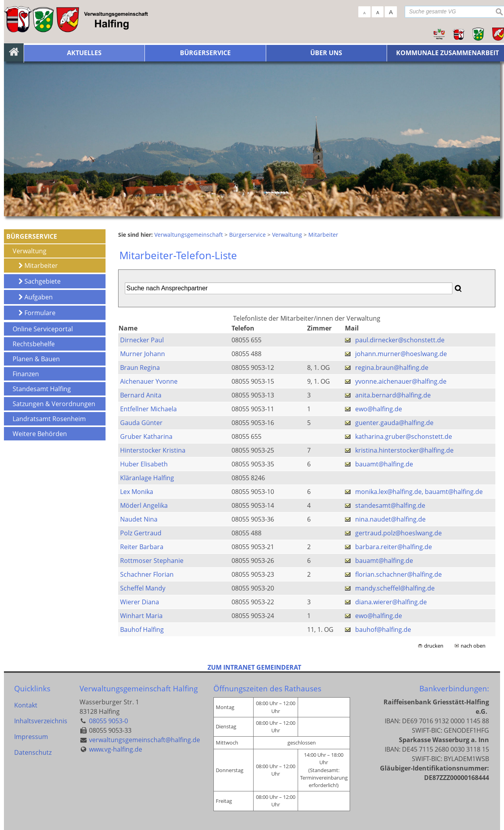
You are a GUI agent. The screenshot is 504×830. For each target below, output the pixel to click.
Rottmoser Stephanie (152, 561)
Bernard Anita (141, 395)
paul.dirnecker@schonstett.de (400, 340)
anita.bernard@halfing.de (393, 395)
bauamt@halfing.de (384, 464)
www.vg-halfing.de (116, 749)
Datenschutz (33, 752)
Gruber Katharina (146, 436)
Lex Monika (137, 492)
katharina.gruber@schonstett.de (404, 436)
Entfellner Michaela (148, 409)
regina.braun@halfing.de (392, 368)
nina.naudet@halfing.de (390, 519)
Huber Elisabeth (144, 464)
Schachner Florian (147, 574)
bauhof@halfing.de (383, 629)
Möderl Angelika (144, 505)
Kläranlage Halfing (147, 478)
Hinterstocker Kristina (153, 450)
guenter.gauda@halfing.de (394, 423)
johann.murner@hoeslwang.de (401, 354)
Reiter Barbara (142, 547)
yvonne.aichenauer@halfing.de (401, 381)
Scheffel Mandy (143, 588)
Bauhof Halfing (142, 629)
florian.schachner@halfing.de (398, 574)
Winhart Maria (141, 616)
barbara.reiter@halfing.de (394, 547)
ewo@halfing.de (379, 409)
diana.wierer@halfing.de (391, 602)
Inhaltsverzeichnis (40, 721)
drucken (434, 646)
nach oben (473, 646)
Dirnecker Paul (142, 340)
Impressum (31, 737)
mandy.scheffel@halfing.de (395, 588)
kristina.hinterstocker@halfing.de (404, 450)
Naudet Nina (139, 519)
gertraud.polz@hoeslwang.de (398, 533)
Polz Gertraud (141, 533)
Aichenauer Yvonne (149, 381)
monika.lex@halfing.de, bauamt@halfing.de (419, 492)
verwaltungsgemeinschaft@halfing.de (145, 740)
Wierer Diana (140, 602)
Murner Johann (143, 354)
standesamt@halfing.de (390, 505)
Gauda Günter (141, 423)
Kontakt (26, 705)
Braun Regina (140, 368)
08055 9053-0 (108, 721)
